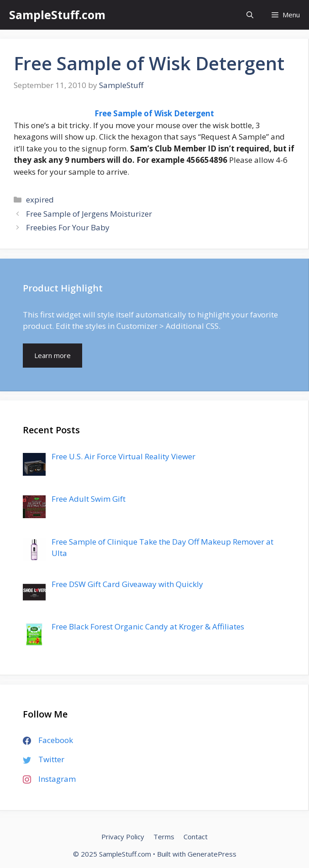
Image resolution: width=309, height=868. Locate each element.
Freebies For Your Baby (68, 227)
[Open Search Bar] (250, 15)
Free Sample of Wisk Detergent (154, 113)
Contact (196, 837)
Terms (164, 837)
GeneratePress (212, 854)
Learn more (52, 355)
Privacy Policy (123, 837)
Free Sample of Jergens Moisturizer (89, 214)
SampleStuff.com (57, 15)
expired (40, 200)
